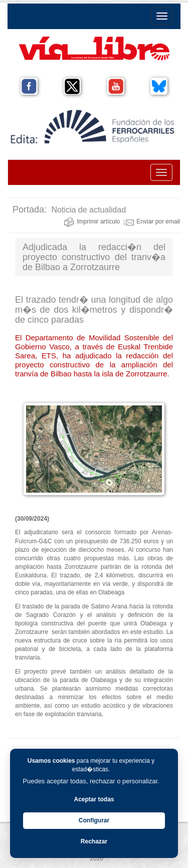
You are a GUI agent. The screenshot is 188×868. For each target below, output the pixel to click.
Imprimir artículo (92, 222)
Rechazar (94, 841)
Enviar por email (152, 222)
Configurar (94, 820)
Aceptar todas (94, 799)
